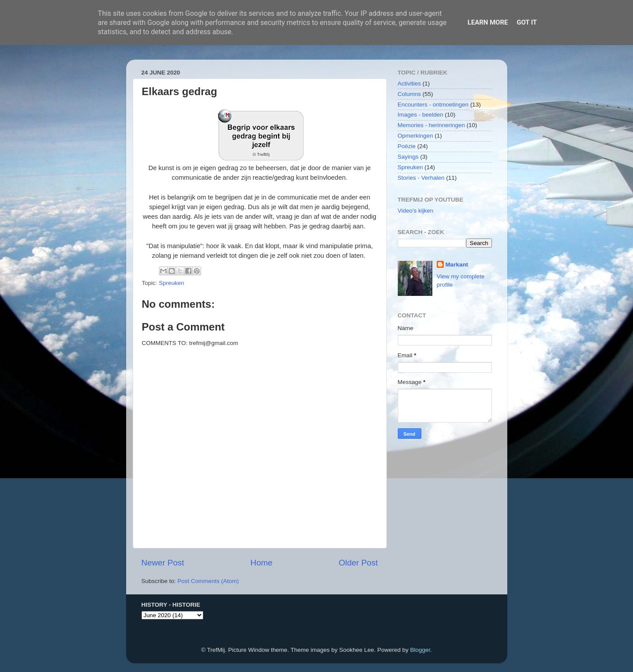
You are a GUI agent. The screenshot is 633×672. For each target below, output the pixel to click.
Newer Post (163, 563)
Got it (527, 22)
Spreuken (172, 283)
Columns (409, 94)
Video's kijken (416, 211)
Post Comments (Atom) (208, 581)
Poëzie (407, 146)
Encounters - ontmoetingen (433, 105)
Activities (409, 84)
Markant (457, 265)
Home (262, 563)
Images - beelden (421, 115)
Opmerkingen (416, 136)
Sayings (408, 157)
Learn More (488, 22)
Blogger (420, 650)
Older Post (358, 563)
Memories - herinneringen (431, 125)
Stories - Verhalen (421, 178)
